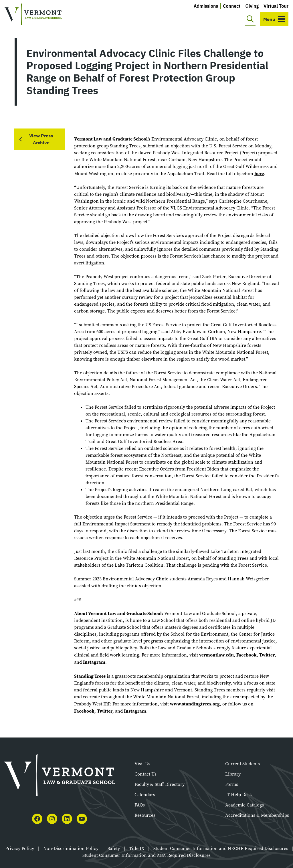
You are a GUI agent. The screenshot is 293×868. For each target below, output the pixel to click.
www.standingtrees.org (195, 704)
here (259, 173)
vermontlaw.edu (216, 655)
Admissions (206, 6)
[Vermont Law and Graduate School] (33, 14)
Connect (232, 6)
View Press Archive (41, 139)
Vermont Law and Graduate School (111, 139)
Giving (252, 6)
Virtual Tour (276, 6)
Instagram (94, 662)
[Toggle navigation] (274, 19)
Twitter (267, 655)
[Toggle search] (250, 19)
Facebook (247, 655)
